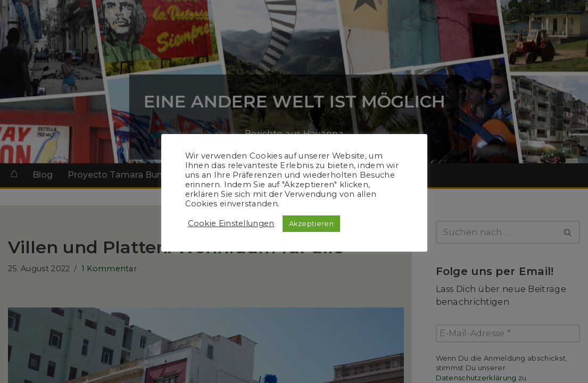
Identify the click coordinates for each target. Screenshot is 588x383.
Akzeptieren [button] (311, 223)
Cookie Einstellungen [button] (231, 223)
